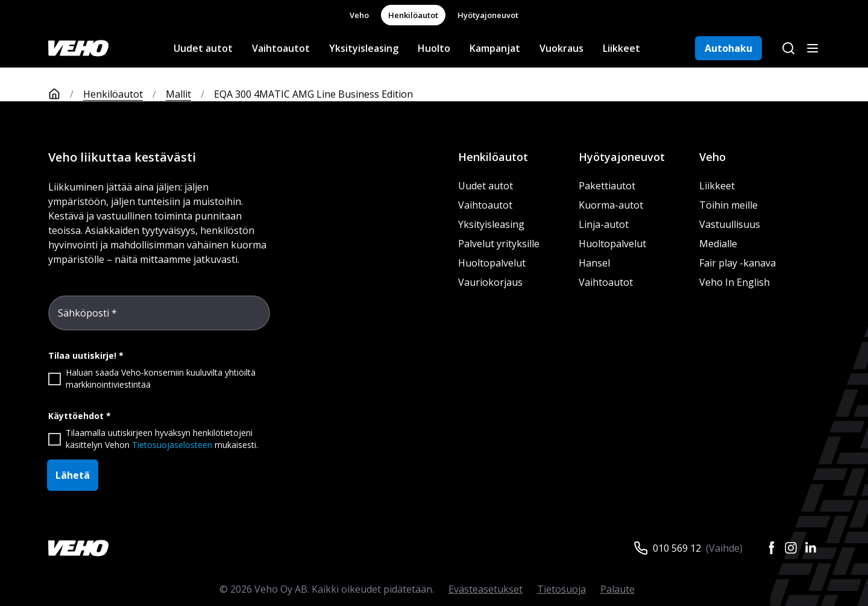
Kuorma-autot (611, 205)
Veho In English (734, 282)
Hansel (594, 263)
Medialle (718, 244)
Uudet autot (203, 48)
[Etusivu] (66, 94)
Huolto (434, 48)
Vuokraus (561, 48)
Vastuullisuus (730, 224)
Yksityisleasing (364, 48)
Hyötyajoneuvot (488, 15)
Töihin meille (728, 205)
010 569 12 (677, 548)
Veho (359, 15)
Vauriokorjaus (490, 282)
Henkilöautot (413, 15)
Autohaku (728, 48)
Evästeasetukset (486, 589)
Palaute (618, 589)
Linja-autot (604, 224)
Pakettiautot (607, 186)
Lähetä (73, 475)
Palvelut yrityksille (499, 244)
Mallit (178, 94)
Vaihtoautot (281, 48)
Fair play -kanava (737, 263)
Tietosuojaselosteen (172, 445)
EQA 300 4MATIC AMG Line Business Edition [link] (313, 94)
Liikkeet (621, 48)
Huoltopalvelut (492, 263)
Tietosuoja (561, 589)
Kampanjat (495, 48)
